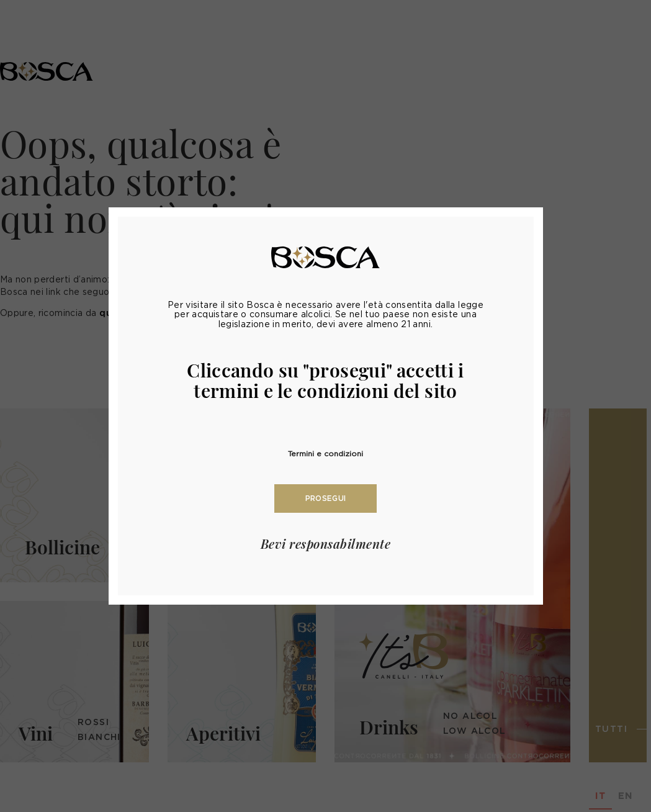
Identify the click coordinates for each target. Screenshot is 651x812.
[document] (325, 406)
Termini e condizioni (325, 453)
